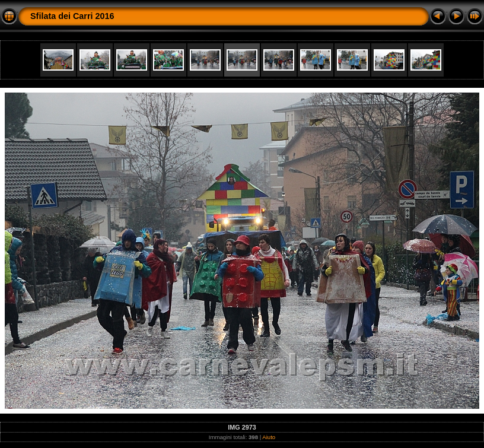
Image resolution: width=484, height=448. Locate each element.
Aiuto (269, 437)
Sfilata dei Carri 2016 (72, 16)
